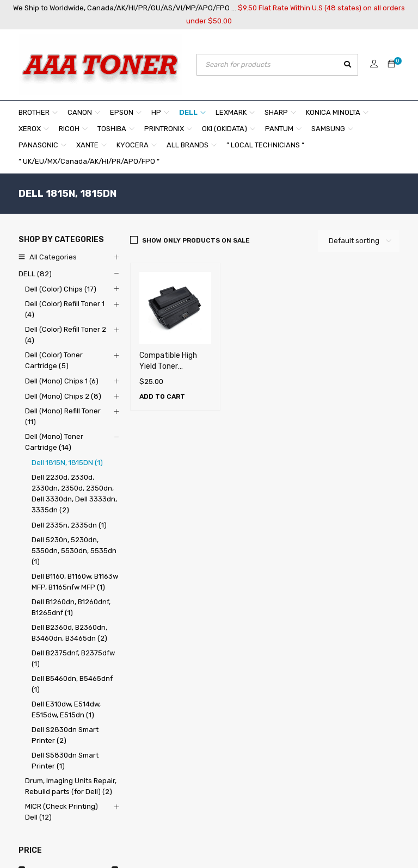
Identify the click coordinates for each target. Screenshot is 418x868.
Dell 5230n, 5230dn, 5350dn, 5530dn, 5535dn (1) (74, 551)
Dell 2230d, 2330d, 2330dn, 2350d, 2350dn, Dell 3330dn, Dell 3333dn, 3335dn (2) (74, 494)
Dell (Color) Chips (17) (61, 289)
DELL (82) (35, 274)
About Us (120, 693)
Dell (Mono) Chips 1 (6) (62, 381)
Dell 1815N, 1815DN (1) (67, 463)
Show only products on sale (196, 240)
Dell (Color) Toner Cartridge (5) (54, 360)
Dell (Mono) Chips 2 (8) (63, 396)
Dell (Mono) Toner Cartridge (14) (54, 442)
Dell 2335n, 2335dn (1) (69, 525)
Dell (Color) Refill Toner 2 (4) (66, 335)
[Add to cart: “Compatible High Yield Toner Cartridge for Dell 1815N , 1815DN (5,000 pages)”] (162, 396)
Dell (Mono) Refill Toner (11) (63, 416)
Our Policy (121, 735)
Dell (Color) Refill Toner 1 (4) (65, 309)
